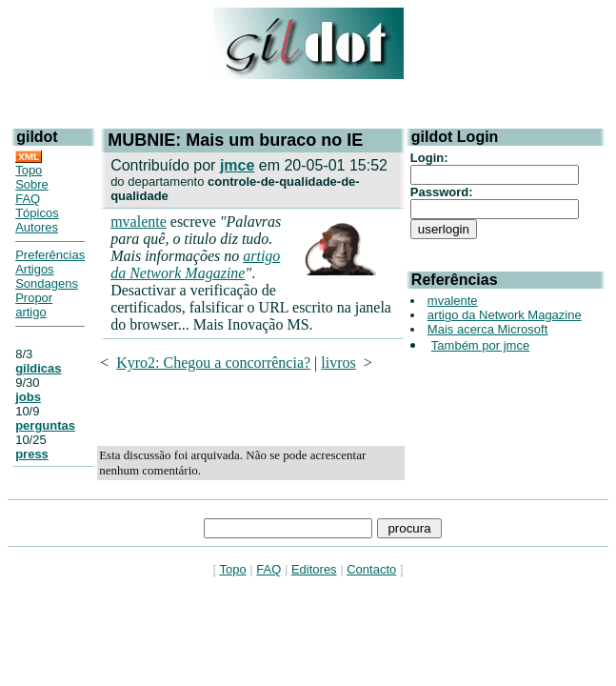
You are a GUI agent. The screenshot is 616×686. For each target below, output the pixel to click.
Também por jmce (480, 345)
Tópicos (37, 213)
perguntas (45, 425)
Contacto (371, 569)
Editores (314, 569)
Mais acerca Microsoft (487, 329)
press (32, 454)
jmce (237, 165)
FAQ (28, 199)
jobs (28, 397)
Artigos (34, 269)
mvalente (139, 222)
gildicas (38, 368)
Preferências (50, 255)
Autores (37, 227)
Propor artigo (34, 305)
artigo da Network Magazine (195, 264)
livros (338, 363)
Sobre (32, 184)
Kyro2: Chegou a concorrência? (213, 363)
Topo (29, 170)
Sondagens (47, 283)
